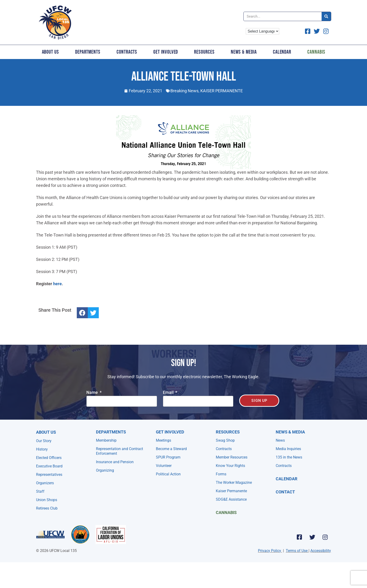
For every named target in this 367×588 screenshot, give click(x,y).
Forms (221, 474)
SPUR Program (168, 457)
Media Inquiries (288, 449)
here (57, 284)
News (280, 440)
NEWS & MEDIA (290, 432)
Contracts (127, 52)
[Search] (326, 16)
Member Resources (232, 457)
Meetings (163, 440)
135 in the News (289, 457)
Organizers (45, 483)
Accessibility (321, 551)
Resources (204, 52)
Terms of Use (297, 551)
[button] (82, 313)
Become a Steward (171, 449)
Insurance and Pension (115, 462)
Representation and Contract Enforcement (119, 451)
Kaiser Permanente (231, 491)
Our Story (44, 441)
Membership (106, 440)
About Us (50, 52)
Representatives (49, 475)
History (42, 449)
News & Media (244, 52)
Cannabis (316, 52)
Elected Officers (49, 458)
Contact (285, 492)
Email (169, 393)
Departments (88, 52)
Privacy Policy (270, 551)
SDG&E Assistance (231, 499)
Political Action (168, 474)
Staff (40, 491)
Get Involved (166, 52)
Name (93, 393)
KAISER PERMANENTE (222, 91)
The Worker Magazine (234, 483)
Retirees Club (47, 508)
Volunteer (164, 466)
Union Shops (47, 500)
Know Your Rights (230, 466)
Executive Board (49, 466)
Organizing (105, 470)
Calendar (282, 52)
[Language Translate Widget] (262, 31)
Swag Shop (225, 440)
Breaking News (184, 91)
